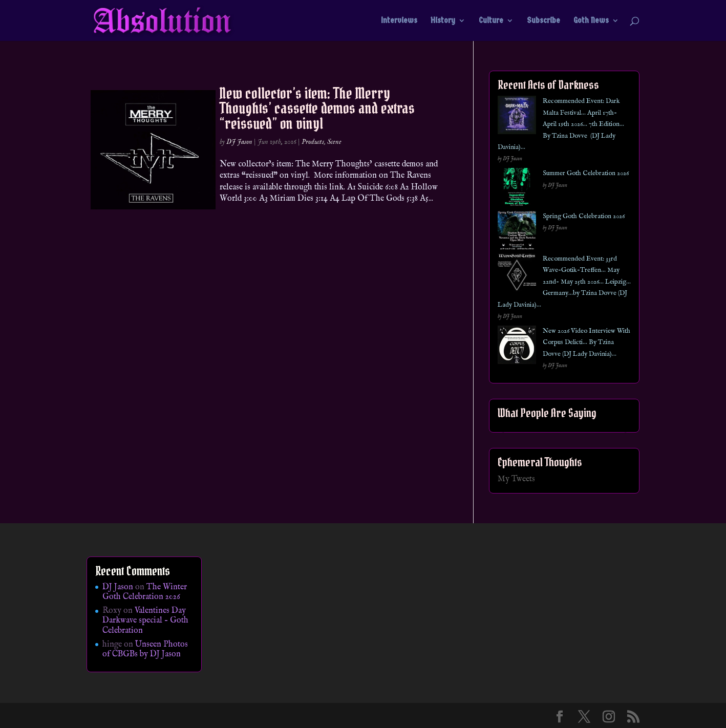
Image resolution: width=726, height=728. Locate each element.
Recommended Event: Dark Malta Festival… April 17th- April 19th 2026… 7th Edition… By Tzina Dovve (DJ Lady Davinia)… (561, 124)
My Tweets (516, 479)
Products (313, 142)
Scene (334, 142)
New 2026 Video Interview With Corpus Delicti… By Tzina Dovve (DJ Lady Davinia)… (586, 342)
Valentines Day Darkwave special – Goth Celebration (145, 620)
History (443, 21)
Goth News (591, 21)
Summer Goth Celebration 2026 (586, 173)
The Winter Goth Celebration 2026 (145, 592)
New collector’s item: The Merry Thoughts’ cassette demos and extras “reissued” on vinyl (317, 108)
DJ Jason (239, 142)
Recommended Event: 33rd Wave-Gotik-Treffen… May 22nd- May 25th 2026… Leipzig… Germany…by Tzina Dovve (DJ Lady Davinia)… (564, 282)
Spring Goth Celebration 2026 (584, 216)
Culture (491, 21)
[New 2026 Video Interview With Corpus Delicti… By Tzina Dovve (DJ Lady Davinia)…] (517, 347)
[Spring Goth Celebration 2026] (517, 232)
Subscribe (543, 21)
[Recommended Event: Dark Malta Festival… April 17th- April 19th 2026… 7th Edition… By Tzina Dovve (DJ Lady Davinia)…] (517, 117)
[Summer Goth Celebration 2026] (517, 189)
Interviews (399, 21)
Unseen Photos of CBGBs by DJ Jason (145, 649)
